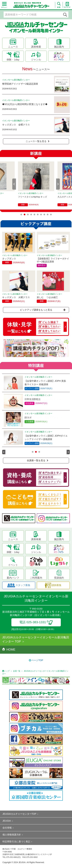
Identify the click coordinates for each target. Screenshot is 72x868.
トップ (7, 671)
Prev (14, 184)
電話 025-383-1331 (36, 622)
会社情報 (7, 828)
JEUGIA (7, 821)
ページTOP (37, 660)
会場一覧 (17, 671)
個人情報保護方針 (12, 835)
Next (58, 184)
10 (51, 214)
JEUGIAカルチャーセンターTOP (19, 814)
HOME (9, 650)
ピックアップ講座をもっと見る (43, 310)
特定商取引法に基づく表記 (16, 841)
